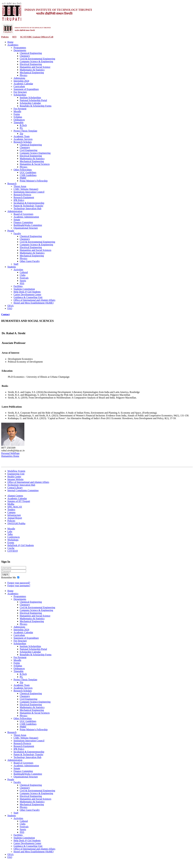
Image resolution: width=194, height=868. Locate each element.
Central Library (15, 488)
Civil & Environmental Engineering (37, 59)
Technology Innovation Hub (27, 208)
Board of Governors (23, 214)
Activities (18, 270)
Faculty (17, 233)
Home (10, 42)
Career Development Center (27, 294)
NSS (22, 283)
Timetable (18, 122)
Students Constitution (24, 289)
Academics (13, 45)
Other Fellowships (23, 170)
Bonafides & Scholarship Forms (36, 106)
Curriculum (19, 86)
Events (11, 543)
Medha (11, 504)
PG (21, 128)
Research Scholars (23, 142)
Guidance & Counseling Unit (28, 297)
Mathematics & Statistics (32, 70)
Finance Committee (23, 222)
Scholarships (20, 95)
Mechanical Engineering (32, 73)
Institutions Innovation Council (29, 192)
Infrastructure (14, 515)
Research (12, 184)
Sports (23, 281)
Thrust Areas (20, 186)
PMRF (23, 178)
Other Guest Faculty (30, 261)
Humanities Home (10, 456)
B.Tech (23, 125)
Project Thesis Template (25, 131)
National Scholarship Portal (33, 100)
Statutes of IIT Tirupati (19, 501)
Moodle (17, 111)
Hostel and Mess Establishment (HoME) (34, 303)
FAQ (10, 308)
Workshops (13, 540)
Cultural (24, 272)
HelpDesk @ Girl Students (21, 545)
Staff (16, 264)
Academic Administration (26, 217)
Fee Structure (20, 92)
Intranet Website (15, 479)
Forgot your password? (19, 583)
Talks (10, 534)
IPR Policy (19, 200)
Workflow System (16, 471)
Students (12, 267)
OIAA (10, 306)
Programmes (20, 48)
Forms (17, 114)
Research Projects (22, 195)
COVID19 (13, 551)
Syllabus (18, 117)
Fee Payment (20, 109)
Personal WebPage (10, 453)
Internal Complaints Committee (23, 490)
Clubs (23, 275)
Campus (11, 512)
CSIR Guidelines (28, 175)
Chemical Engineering (31, 53)
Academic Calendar (23, 84)
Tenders (11, 510)
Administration (15, 211)
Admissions (19, 78)
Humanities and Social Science (35, 67)
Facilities (18, 286)
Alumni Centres (15, 496)
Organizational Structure (26, 228)
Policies (5, 37)
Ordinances (19, 120)
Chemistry (25, 56)
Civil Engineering (29, 150)
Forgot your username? (19, 586)
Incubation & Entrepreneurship (29, 203)
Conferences (14, 537)
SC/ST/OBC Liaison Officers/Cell (37, 37)
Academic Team (22, 136)
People (11, 231)
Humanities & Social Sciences (35, 164)
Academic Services (23, 139)
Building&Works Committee (28, 225)
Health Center (14, 477)
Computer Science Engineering (35, 153)
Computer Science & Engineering (36, 61)
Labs (10, 531)
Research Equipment (24, 197)
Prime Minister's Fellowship (34, 181)
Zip (21, 134)
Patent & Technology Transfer (28, 206)
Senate (17, 220)
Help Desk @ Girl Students (27, 292)
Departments (20, 50)
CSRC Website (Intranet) (26, 189)
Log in (5, 574)
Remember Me (9, 578)
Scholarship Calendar (30, 103)
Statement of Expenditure (26, 89)
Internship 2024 (21, 81)
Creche (11, 548)
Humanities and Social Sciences (36, 250)
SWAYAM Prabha (16, 523)
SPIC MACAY (15, 507)
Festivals (24, 278)
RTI (14, 37)
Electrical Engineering (31, 64)
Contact (5, 314)
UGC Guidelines (28, 172)
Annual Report (15, 518)
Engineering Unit (16, 474)
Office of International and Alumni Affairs (34, 300)
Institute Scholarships (30, 97)
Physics (23, 75)
